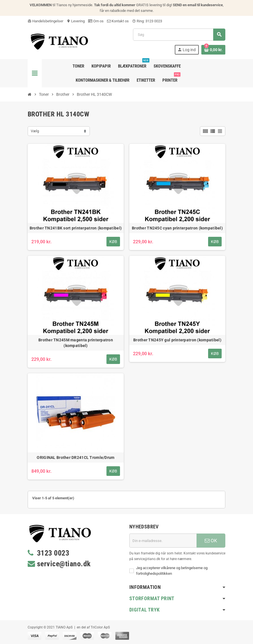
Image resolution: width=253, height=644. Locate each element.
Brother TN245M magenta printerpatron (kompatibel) (76, 343)
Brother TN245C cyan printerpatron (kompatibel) (177, 228)
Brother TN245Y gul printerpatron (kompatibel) (177, 340)
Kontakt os (118, 21)
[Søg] (179, 35)
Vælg (35, 131)
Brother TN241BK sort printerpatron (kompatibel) (76, 228)
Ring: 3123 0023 (147, 21)
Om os (96, 21)
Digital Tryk (144, 610)
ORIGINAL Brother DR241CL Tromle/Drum (76, 457)
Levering (76, 21)
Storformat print (152, 598)
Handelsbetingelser (45, 21)
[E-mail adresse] (163, 541)
